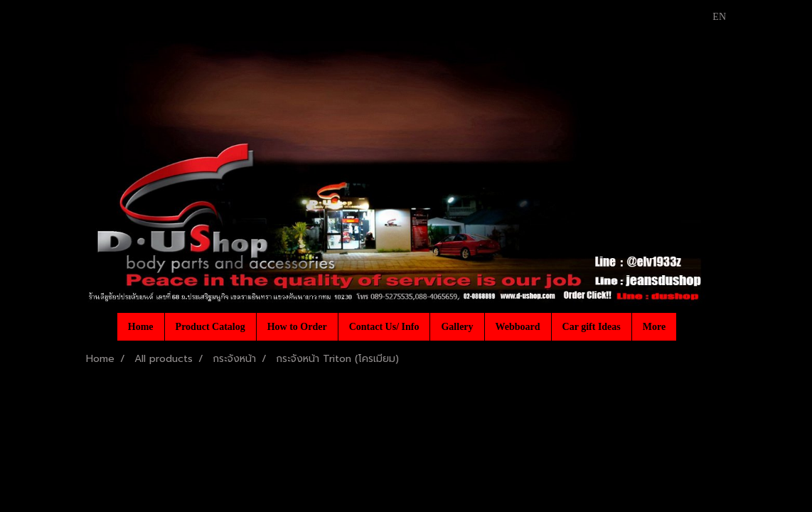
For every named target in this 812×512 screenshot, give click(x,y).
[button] (689, 326)
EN (711, 17)
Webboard (518, 327)
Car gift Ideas (592, 327)
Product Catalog (210, 327)
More (654, 327)
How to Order (297, 327)
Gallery (457, 327)
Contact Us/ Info (384, 327)
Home (141, 327)
